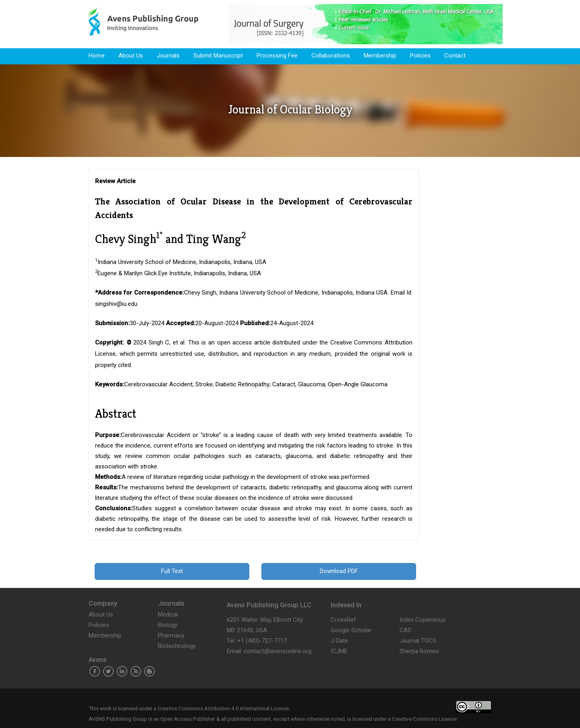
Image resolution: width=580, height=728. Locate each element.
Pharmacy (171, 635)
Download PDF (339, 571)
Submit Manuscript (218, 56)
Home (97, 56)
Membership (380, 56)
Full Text (172, 571)
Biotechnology (177, 646)
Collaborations (331, 56)
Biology (168, 625)
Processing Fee (277, 56)
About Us (131, 56)
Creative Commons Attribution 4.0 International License (223, 708)
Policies (420, 56)
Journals (168, 56)
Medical (168, 615)
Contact (455, 56)
